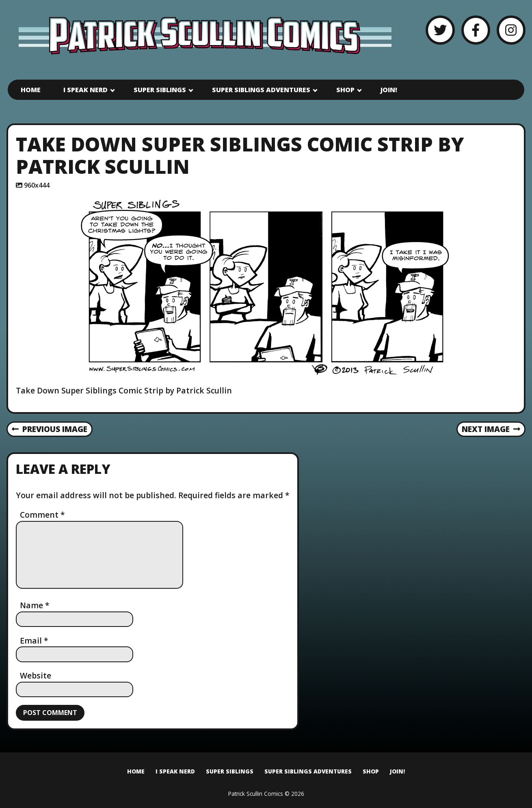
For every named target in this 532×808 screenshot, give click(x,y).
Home (31, 90)
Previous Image (50, 429)
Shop (345, 90)
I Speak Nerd (85, 90)
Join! (389, 90)
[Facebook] (476, 30)
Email (34, 641)
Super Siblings (160, 90)
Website (36, 675)
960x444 (37, 185)
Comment (42, 515)
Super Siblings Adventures (261, 90)
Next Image (491, 429)
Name (35, 605)
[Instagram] (511, 30)
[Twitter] (440, 30)
